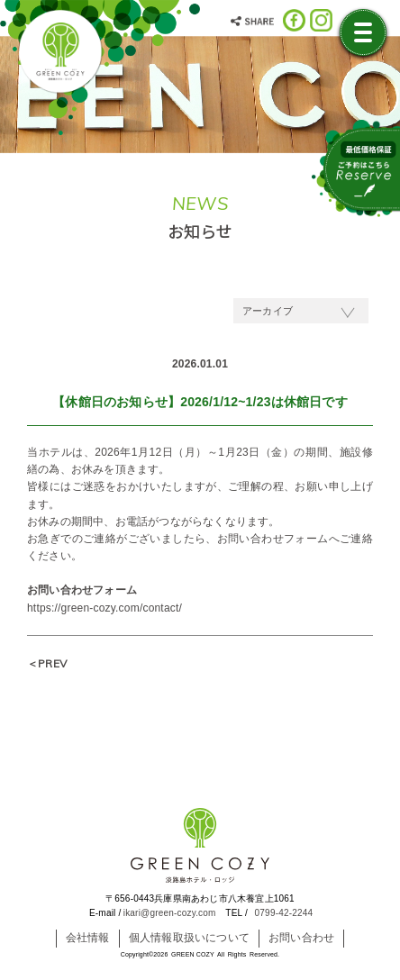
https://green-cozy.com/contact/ (105, 608)
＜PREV (47, 663)
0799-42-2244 (284, 913)
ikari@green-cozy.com (170, 913)
